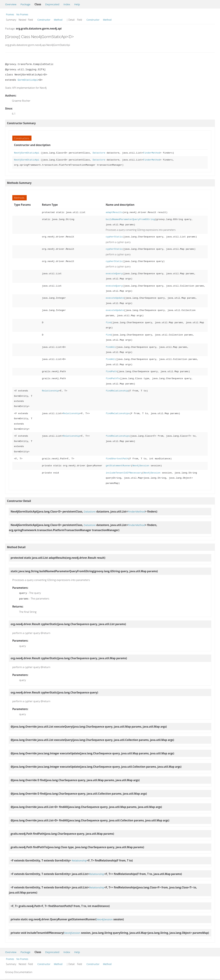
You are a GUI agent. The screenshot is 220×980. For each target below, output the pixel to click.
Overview (11, 4)
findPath (111, 372)
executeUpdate (115, 298)
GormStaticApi (28, 80)
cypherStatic (114, 237)
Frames (10, 14)
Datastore (99, 153)
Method (58, 20)
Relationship (50, 391)
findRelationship (117, 391)
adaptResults (114, 212)
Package (25, 4)
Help (77, 4)
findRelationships (118, 414)
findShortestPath (117, 459)
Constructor (44, 20)
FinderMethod (152, 153)
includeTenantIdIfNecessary (124, 473)
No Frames (22, 14)
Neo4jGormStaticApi (27, 153)
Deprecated (52, 4)
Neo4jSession (141, 466)
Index (67, 4)
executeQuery (114, 274)
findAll (111, 347)
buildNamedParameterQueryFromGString (130, 219)
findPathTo (113, 379)
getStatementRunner (118, 466)
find (109, 323)
